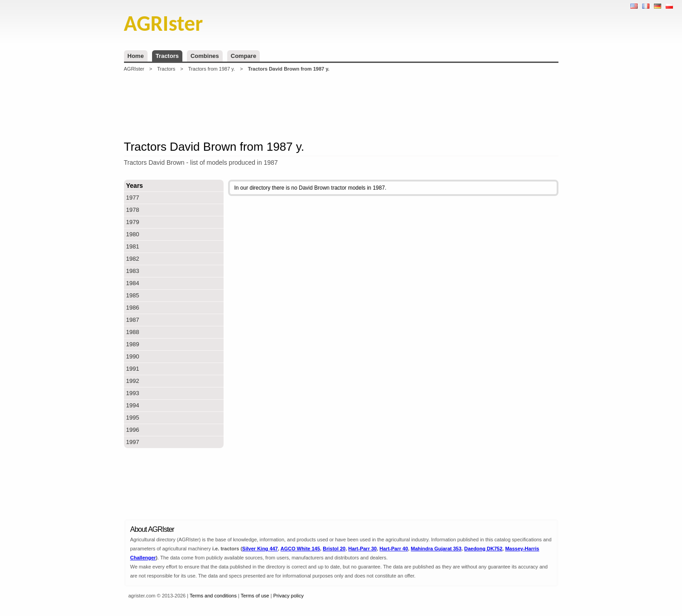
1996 (133, 430)
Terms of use (255, 596)
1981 (133, 246)
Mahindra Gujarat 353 (436, 549)
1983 (133, 271)
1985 (133, 295)
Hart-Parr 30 (363, 549)
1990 (133, 356)
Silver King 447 (260, 549)
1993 (133, 393)
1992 (133, 381)
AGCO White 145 (300, 549)
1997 (133, 442)
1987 (133, 320)
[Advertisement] (341, 106)
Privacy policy (289, 596)
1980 (133, 234)
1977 (133, 198)
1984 (133, 283)
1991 (133, 369)
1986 (133, 308)
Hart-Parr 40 (394, 549)
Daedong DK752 (483, 549)
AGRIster (134, 69)
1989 (133, 344)
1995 (133, 418)
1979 (133, 222)
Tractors (167, 56)
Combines (205, 56)
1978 (133, 210)
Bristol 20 (334, 549)
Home (136, 56)
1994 (133, 405)
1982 (133, 259)
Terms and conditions (213, 596)
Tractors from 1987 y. (212, 69)
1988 (133, 332)
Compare (243, 56)
